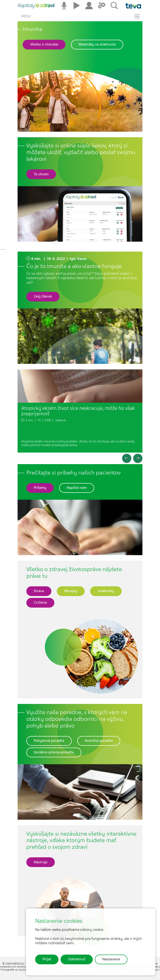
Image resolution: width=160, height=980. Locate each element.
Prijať (47, 959)
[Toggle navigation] (137, 16)
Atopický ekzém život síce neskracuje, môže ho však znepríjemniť (78, 411)
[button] (44, 45)
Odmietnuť (77, 959)
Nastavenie (111, 959)
